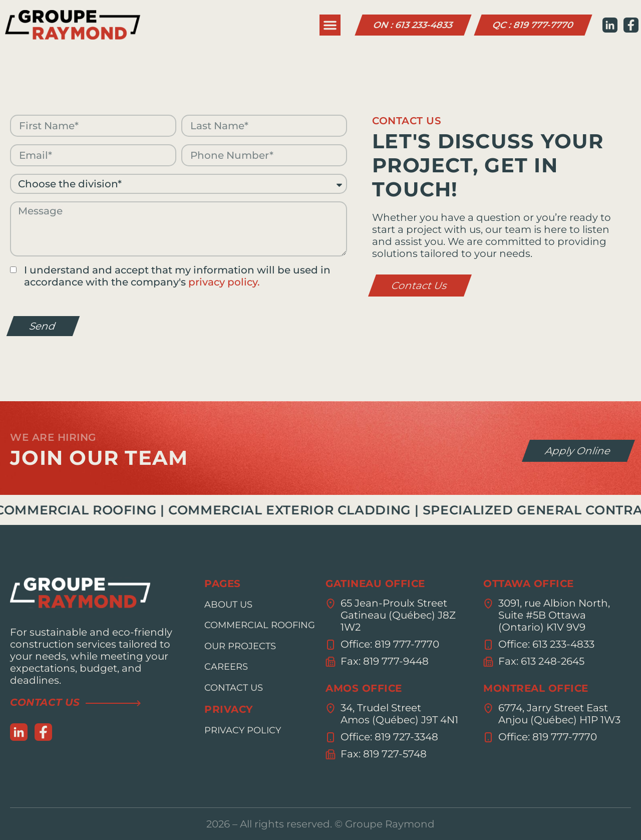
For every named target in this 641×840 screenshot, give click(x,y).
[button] (330, 25)
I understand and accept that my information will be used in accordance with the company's (177, 276)
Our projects (240, 646)
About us (228, 605)
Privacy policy (243, 730)
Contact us (234, 688)
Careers (226, 667)
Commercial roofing (260, 625)
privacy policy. (224, 282)
